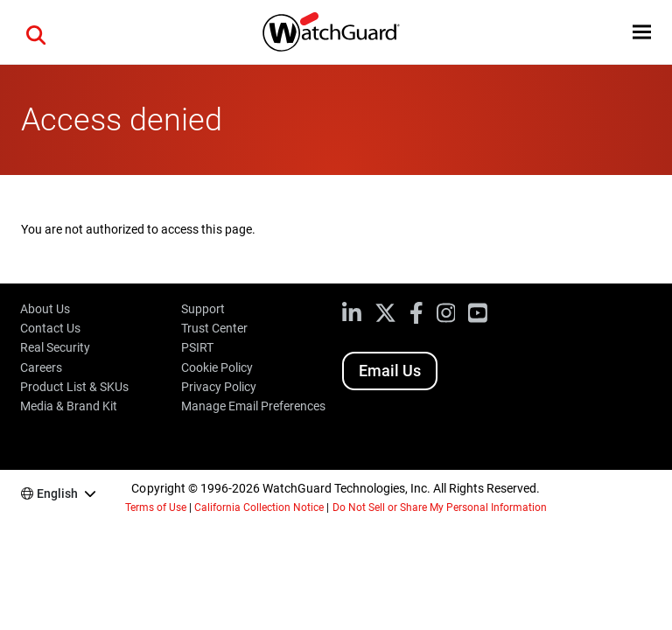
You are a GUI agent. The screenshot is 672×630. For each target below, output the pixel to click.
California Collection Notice (259, 507)
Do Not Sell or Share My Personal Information (440, 507)
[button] (36, 32)
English (57, 493)
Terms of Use (156, 507)
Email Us (390, 371)
